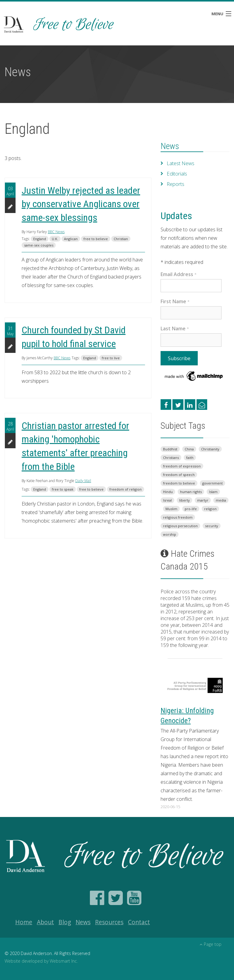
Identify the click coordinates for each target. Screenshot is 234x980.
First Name (175, 301)
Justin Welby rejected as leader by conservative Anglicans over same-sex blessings (81, 204)
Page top (211, 944)
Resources (109, 922)
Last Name (175, 328)
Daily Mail (83, 481)
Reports (175, 184)
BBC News (56, 232)
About (45, 922)
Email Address (179, 274)
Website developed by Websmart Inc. (41, 961)
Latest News (181, 163)
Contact (139, 922)
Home (24, 922)
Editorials (177, 174)
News (170, 146)
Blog (65, 922)
